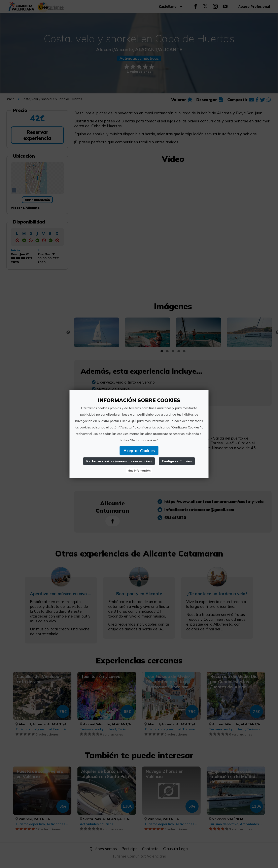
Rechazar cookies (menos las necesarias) (119, 461)
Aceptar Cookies (139, 451)
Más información (139, 471)
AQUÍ (132, 421)
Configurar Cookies (177, 461)
